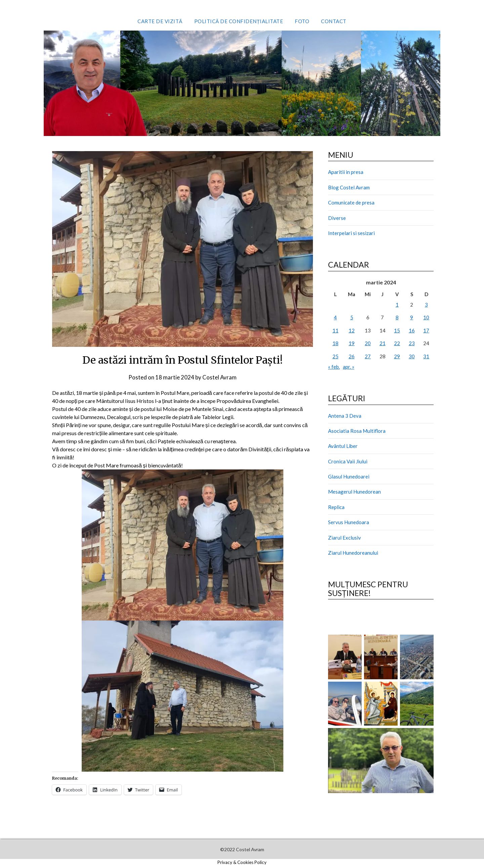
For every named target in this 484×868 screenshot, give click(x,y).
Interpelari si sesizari (351, 233)
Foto (302, 21)
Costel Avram (220, 377)
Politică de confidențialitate (239, 21)
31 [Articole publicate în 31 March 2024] (426, 356)
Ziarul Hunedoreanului (353, 553)
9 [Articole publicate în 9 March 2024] (412, 317)
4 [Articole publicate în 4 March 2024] (335, 317)
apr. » (349, 367)
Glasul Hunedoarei (349, 476)
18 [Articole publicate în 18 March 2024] (335, 343)
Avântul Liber (343, 446)
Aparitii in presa (346, 172)
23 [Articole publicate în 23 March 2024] (412, 343)
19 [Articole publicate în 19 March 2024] (352, 343)
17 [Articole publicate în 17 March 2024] (426, 330)
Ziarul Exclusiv (345, 538)
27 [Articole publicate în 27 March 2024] (368, 356)
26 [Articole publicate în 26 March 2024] (352, 356)
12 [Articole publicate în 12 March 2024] (352, 330)
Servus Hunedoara (349, 522)
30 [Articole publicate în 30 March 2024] (412, 356)
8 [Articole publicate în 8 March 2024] (397, 317)
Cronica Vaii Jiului (348, 461)
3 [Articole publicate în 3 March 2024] (426, 305)
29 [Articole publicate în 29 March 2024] (397, 356)
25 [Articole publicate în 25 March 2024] (335, 356)
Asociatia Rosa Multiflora (357, 431)
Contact (334, 21)
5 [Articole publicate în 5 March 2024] (352, 317)
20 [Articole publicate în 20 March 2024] (368, 343)
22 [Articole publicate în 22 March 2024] (397, 343)
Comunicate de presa (351, 202)
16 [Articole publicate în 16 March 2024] (412, 330)
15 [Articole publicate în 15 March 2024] (397, 330)
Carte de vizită (160, 21)
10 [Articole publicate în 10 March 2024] (426, 317)
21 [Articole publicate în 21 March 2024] (382, 343)
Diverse (337, 218)
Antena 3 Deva (345, 416)
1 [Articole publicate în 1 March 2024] (397, 305)
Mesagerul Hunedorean (354, 492)
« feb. (334, 367)
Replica (336, 507)
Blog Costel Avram (349, 187)
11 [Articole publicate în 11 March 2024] (335, 330)
